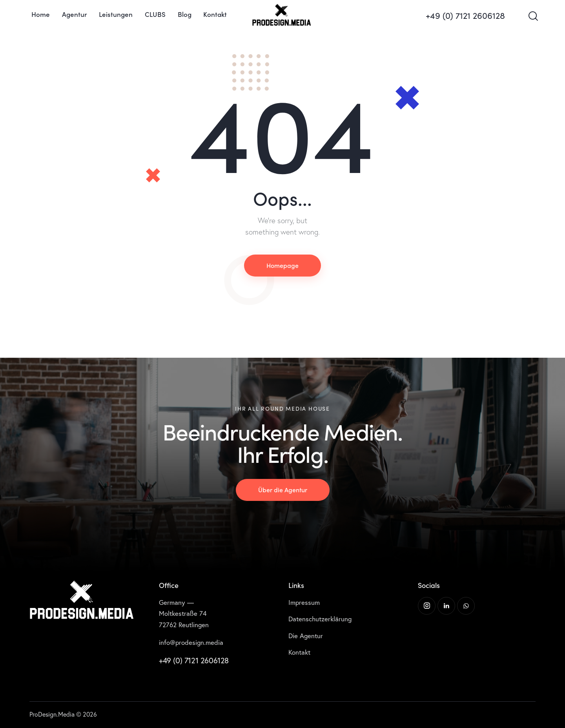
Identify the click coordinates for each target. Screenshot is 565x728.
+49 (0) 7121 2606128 (194, 660)
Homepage (282, 265)
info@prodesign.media (191, 642)
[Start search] (533, 16)
